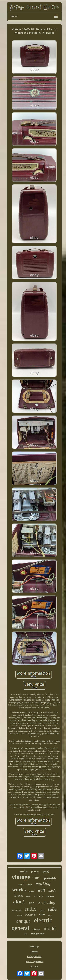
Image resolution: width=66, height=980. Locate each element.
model (50, 928)
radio (31, 909)
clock (19, 902)
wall (41, 890)
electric (43, 920)
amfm (21, 885)
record (19, 915)
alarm (36, 930)
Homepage (34, 946)
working (43, 884)
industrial (30, 915)
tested (46, 872)
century (39, 896)
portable (50, 878)
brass (19, 895)
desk (42, 911)
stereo (30, 885)
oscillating (46, 902)
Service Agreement (34, 962)
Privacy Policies (34, 956)
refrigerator (38, 933)
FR (36, 967)
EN (32, 967)
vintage (21, 877)
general (20, 928)
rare (37, 878)
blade (52, 890)
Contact (34, 951)
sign (31, 903)
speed (32, 891)
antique (23, 921)
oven (42, 914)
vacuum (17, 910)
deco (50, 915)
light (26, 934)
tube (52, 909)
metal (29, 896)
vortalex (50, 896)
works (19, 890)
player (35, 871)
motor (23, 871)
